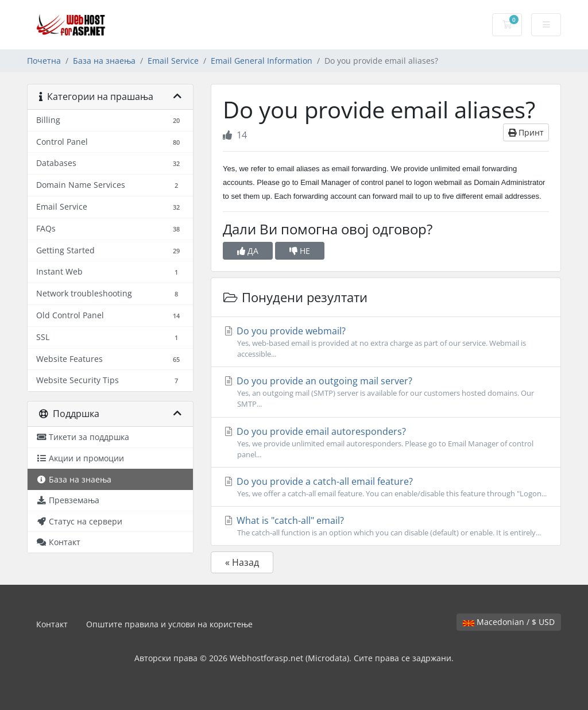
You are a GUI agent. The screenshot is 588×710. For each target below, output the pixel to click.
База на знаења (104, 61)
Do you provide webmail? (386, 342)
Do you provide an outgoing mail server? (386, 392)
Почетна (44, 61)
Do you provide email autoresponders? (386, 443)
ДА (248, 251)
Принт (526, 132)
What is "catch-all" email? (386, 526)
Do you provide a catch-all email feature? (386, 487)
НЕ (300, 251)
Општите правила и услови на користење (169, 624)
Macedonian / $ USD (509, 622)
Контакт (52, 624)
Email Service (173, 61)
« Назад (242, 562)
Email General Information (262, 61)
